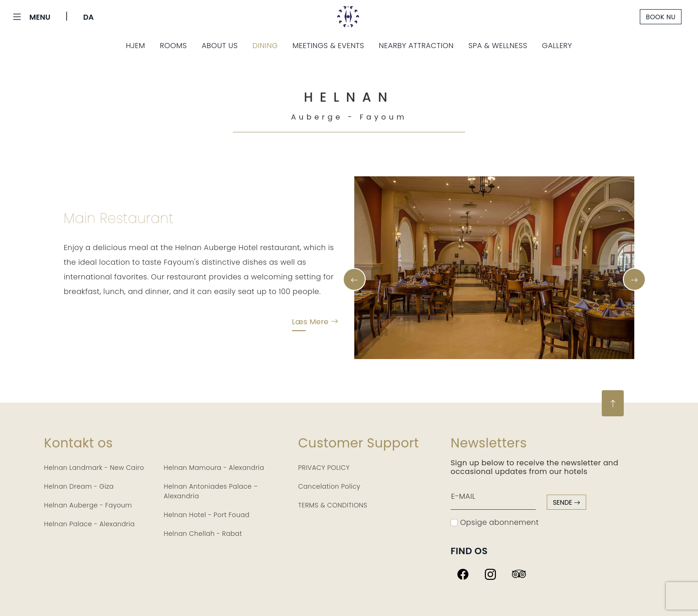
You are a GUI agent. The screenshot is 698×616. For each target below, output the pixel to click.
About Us (220, 46)
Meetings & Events (328, 46)
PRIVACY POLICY (324, 468)
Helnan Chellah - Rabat (203, 534)
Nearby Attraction (416, 46)
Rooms (173, 46)
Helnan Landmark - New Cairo (94, 468)
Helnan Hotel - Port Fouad (206, 515)
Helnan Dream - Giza (79, 486)
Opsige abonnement (495, 522)
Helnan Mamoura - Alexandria (214, 468)
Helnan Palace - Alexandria (89, 524)
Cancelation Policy (330, 486)
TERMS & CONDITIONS (333, 505)
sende (566, 502)
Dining (265, 46)
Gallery (557, 46)
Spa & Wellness (498, 46)
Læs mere (315, 323)
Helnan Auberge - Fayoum (88, 505)
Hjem (136, 46)
